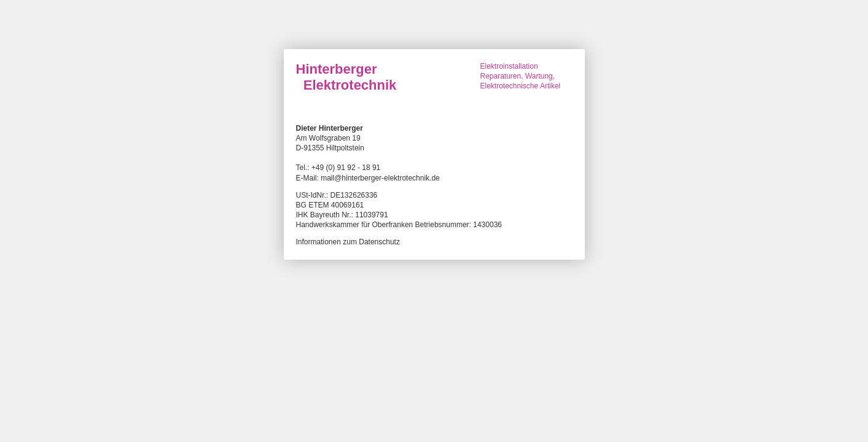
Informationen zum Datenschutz (348, 242)
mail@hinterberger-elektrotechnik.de (380, 178)
